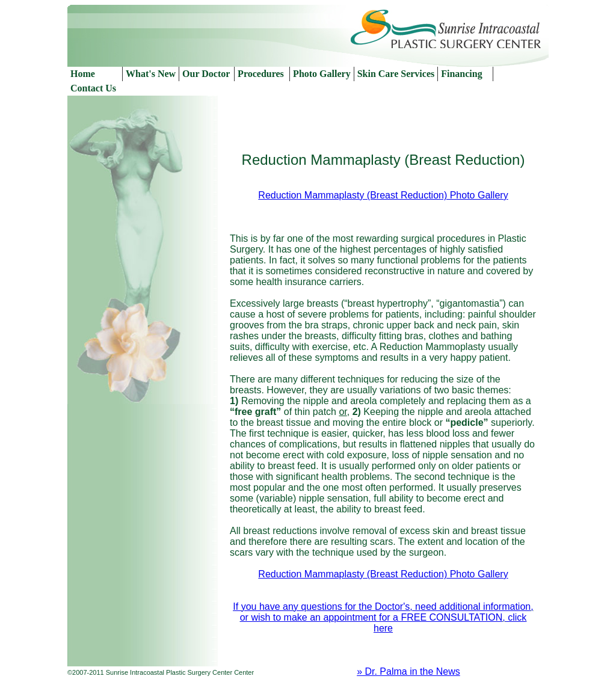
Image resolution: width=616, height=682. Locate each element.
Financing (461, 74)
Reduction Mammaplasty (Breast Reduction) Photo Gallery (383, 195)
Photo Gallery (322, 74)
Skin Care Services (396, 74)
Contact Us (93, 88)
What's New (151, 74)
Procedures (261, 74)
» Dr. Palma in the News (408, 671)
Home (83, 74)
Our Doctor (206, 74)
